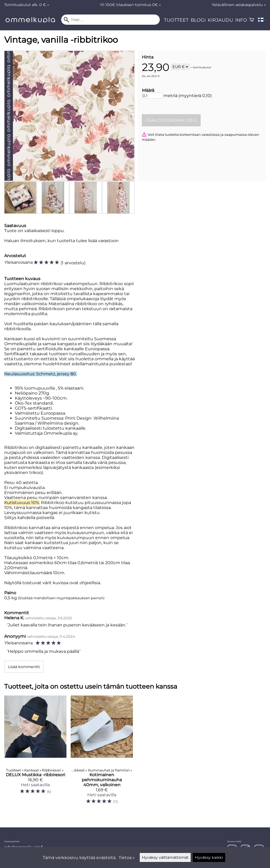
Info (241, 20)
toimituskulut (202, 67)
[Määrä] (152, 96)
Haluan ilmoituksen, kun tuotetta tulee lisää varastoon (61, 241)
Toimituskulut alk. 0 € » (27, 5)
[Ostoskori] (252, 20)
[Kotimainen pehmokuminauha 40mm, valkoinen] (102, 752)
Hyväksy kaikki (209, 857)
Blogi (198, 20)
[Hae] (110, 20)
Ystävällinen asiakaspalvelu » (239, 5)
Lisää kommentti (24, 667)
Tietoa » (127, 858)
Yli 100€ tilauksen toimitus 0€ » (130, 5)
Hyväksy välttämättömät (165, 857)
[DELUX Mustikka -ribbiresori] (35, 752)
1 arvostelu (73, 263)
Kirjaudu (220, 20)
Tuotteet (176, 20)
